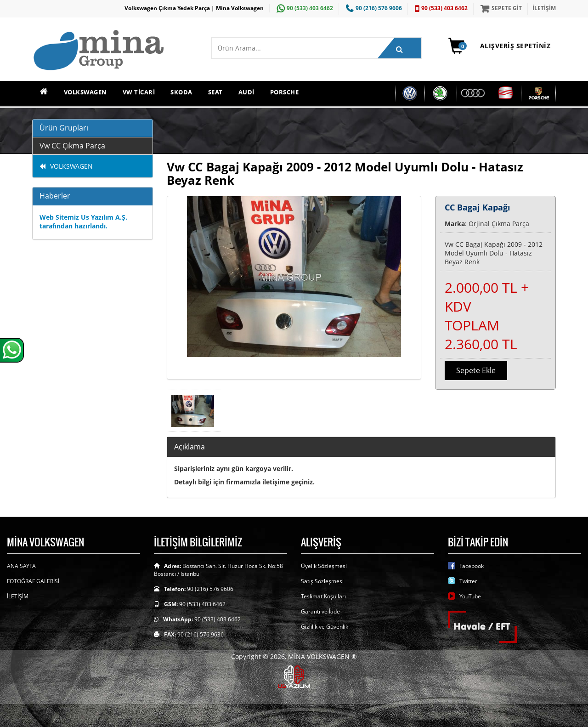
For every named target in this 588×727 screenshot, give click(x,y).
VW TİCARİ (139, 92)
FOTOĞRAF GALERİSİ (33, 581)
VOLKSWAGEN (85, 92)
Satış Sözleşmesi (322, 581)
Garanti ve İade (320, 611)
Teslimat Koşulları (323, 596)
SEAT (215, 92)
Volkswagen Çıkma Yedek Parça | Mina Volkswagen (194, 8)
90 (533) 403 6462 (304, 8)
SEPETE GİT (500, 8)
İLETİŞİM (544, 8)
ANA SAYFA (21, 566)
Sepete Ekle (476, 370)
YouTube (470, 596)
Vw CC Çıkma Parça (72, 146)
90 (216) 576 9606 (373, 8)
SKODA (181, 92)
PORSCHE (285, 92)
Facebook (472, 566)
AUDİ (246, 92)
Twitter (468, 581)
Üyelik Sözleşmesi (324, 566)
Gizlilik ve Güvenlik (325, 627)
